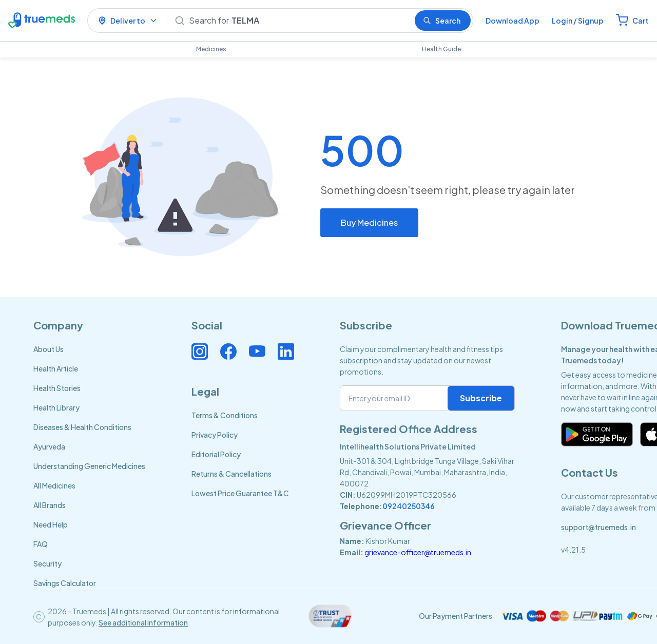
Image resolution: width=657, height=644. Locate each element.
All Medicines (54, 485)
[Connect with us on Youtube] (257, 352)
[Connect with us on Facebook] (228, 352)
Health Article (56, 368)
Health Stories (57, 388)
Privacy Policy (215, 435)
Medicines (211, 49)
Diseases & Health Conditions (82, 427)
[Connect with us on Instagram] (200, 352)
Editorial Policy (216, 454)
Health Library (56, 407)
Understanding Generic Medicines (89, 466)
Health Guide (441, 49)
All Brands (50, 505)
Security (47, 563)
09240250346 (409, 506)
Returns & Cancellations (231, 474)
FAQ (41, 544)
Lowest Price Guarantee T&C (240, 493)
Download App (513, 21)
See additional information (143, 622)
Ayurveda (49, 446)
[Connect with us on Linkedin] (286, 352)
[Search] (298, 21)
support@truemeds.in (598, 527)
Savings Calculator (65, 583)
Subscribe (481, 398)
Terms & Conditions (225, 415)
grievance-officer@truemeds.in (418, 552)
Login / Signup (578, 21)
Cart (641, 21)
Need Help (51, 524)
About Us (49, 349)
